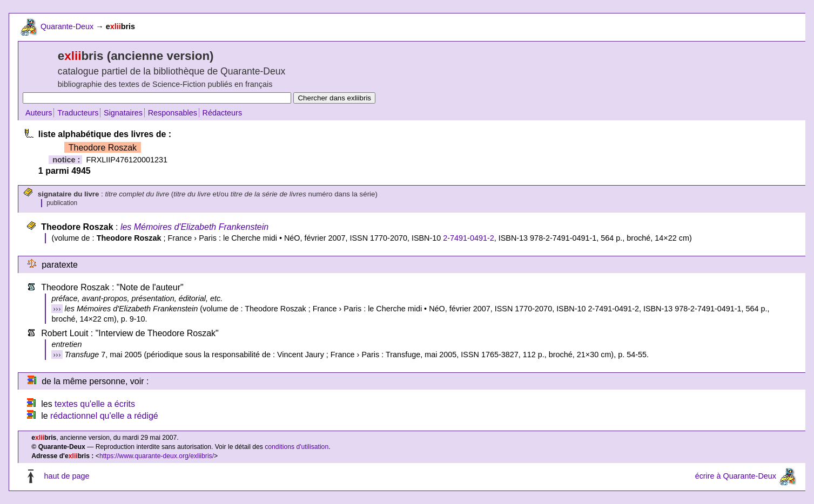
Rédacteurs (223, 113)
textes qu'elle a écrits (95, 404)
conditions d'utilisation (297, 447)
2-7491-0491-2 (468, 238)
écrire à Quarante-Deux (736, 476)
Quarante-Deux (67, 26)
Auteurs (39, 113)
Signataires (123, 113)
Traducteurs (78, 113)
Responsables (173, 113)
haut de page (66, 476)
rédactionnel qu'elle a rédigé (104, 416)
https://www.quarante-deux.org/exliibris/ (157, 456)
